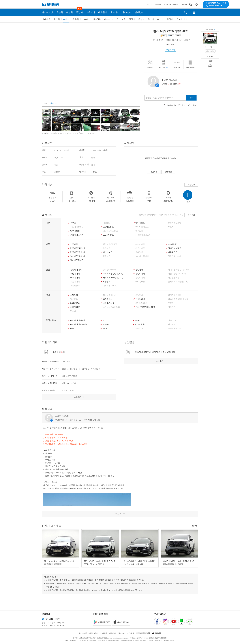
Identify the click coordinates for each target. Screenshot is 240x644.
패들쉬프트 (173, 252)
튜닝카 (141, 19)
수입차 (66, 19)
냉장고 (73, 311)
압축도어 (139, 231)
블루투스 (107, 324)
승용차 (76, 19)
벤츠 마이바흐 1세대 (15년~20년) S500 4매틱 (66, 561)
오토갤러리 (182, 19)
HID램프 (106, 223)
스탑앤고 (139, 295)
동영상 (54, 103)
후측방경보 (75, 286)
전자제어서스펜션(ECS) (178, 282)
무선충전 (172, 303)
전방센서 (139, 270)
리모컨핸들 (75, 303)
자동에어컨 (75, 307)
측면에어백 (75, 274)
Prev (206, 47)
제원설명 (191, 184)
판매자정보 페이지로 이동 (157, 85)
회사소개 (82, 633)
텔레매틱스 (173, 324)
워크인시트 (140, 248)
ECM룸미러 (173, 244)
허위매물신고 (75, 420)
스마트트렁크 (141, 303)
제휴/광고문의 (93, 633)
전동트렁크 (140, 299)
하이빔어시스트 (142, 227)
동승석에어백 (76, 270)
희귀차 (170, 19)
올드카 (151, 19)
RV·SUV (97, 19)
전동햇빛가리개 (174, 256)
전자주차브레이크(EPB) (145, 307)
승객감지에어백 (109, 270)
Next (214, 47)
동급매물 (154, 172)
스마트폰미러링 (174, 328)
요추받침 (139, 252)
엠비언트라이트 (77, 260)
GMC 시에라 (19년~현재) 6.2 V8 (179, 561)
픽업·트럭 (121, 19)
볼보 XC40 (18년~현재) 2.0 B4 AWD (101, 561)
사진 (45, 103)
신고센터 (122, 633)
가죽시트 (74, 244)
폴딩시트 (107, 256)
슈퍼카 (160, 19)
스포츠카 (86, 19)
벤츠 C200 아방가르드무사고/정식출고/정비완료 (215, 35)
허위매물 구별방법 (92, 420)
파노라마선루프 (77, 227)
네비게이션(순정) (78, 320)
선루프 (73, 223)
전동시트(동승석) (78, 252)
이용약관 (113, 633)
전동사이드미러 (77, 235)
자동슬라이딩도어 (143, 235)
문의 (191, 98)
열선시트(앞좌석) (78, 256)
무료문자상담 (61, 420)
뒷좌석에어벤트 (174, 248)
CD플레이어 (141, 324)
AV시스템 (139, 328)
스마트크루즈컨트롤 (111, 307)
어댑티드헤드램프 (110, 231)
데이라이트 (140, 223)
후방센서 (107, 282)
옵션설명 (191, 215)
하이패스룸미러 (142, 256)
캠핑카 (132, 19)
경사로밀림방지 (174, 295)
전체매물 (46, 19)
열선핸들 (74, 299)
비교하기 (210, 51)
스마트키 (74, 295)
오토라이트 (108, 299)
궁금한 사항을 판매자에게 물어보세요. (161, 98)
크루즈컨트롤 (109, 303)
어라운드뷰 (140, 282)
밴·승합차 (109, 19)
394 (180, 84)
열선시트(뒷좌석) (110, 244)
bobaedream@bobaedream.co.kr (118, 638)
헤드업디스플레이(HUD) (178, 299)
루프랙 (171, 227)
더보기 (195, 526)
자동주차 (172, 307)
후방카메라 (140, 274)
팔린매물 (168, 172)
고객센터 (130, 633)
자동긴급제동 (174, 278)
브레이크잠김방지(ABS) (113, 274)
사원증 (94, 172)
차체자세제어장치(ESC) (113, 278)
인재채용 (104, 633)
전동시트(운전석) (78, 248)
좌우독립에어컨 (109, 295)
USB (72, 328)
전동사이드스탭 (174, 223)
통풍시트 (107, 248)
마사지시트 (140, 244)
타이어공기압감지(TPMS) (179, 270)
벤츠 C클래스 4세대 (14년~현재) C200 (142, 561)
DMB (138, 320)
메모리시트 (108, 252)
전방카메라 (140, 278)
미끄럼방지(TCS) (110, 286)
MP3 (105, 328)
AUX (105, 320)
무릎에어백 (75, 282)
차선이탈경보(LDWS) (177, 274)
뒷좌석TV (172, 320)
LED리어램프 (108, 235)
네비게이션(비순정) (78, 324)
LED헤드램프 (108, 227)
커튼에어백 (75, 278)
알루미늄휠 (75, 231)
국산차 (57, 19)
